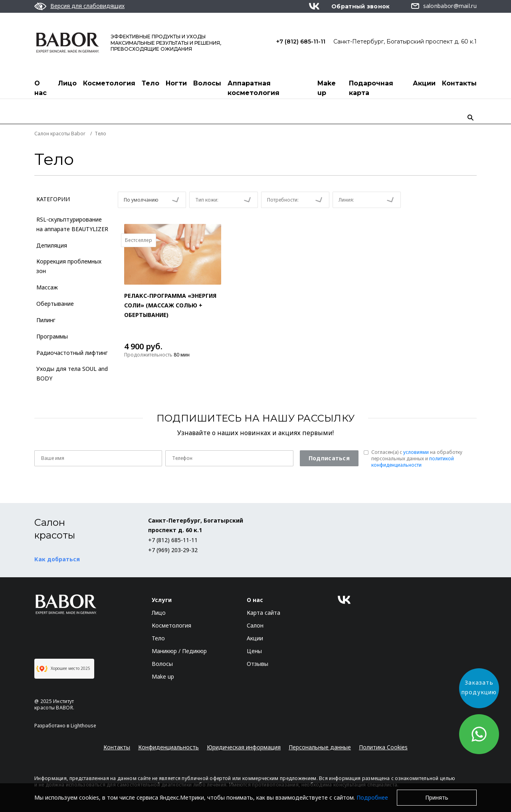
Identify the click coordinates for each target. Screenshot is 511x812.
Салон (255, 625)
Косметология (109, 83)
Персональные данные (320, 747)
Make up (327, 88)
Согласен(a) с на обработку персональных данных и (417, 459)
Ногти (176, 83)
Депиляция (52, 245)
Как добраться (57, 559)
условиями (416, 452)
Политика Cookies (383, 747)
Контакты (459, 83)
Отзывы (257, 664)
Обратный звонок (361, 6)
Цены (254, 651)
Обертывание (55, 304)
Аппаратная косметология (254, 88)
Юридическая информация (244, 747)
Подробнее (372, 797)
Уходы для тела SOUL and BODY (72, 373)
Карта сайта (263, 613)
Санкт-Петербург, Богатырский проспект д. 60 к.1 (405, 42)
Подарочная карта (371, 88)
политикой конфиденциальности (413, 462)
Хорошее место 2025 (63, 669)
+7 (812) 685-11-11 (301, 42)
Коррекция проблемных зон (69, 266)
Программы (52, 336)
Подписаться (329, 458)
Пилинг (46, 320)
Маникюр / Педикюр (179, 651)
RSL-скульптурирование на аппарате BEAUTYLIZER (72, 224)
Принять (437, 797)
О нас (41, 88)
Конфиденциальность (168, 747)
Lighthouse (83, 726)
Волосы (207, 83)
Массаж (47, 287)
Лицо (67, 83)
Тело (151, 83)
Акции (424, 83)
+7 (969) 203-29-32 (173, 550)
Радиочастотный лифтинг (72, 353)
